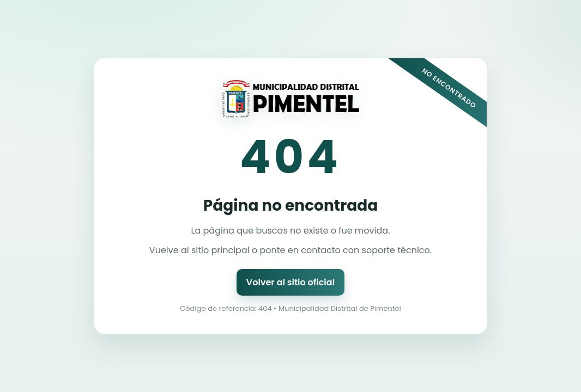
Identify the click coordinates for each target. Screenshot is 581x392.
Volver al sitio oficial (290, 282)
